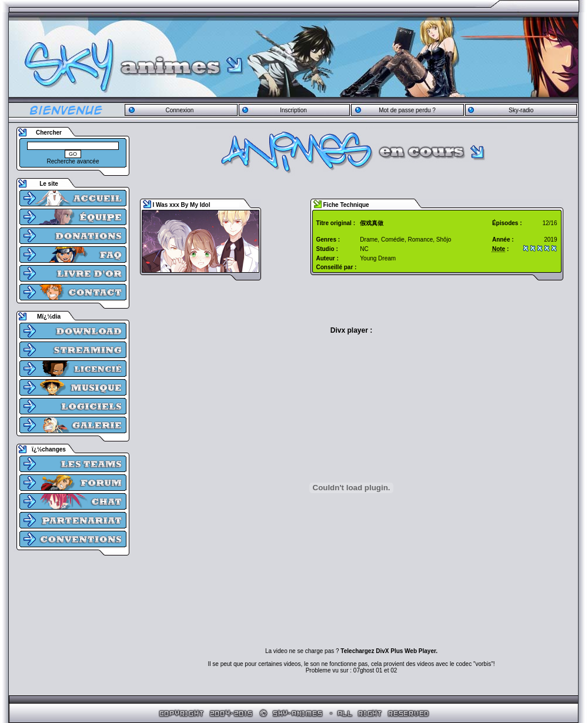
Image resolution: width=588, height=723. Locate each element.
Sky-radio (521, 110)
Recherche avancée (73, 161)
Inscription (293, 110)
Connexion (179, 110)
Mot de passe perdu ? (407, 110)
